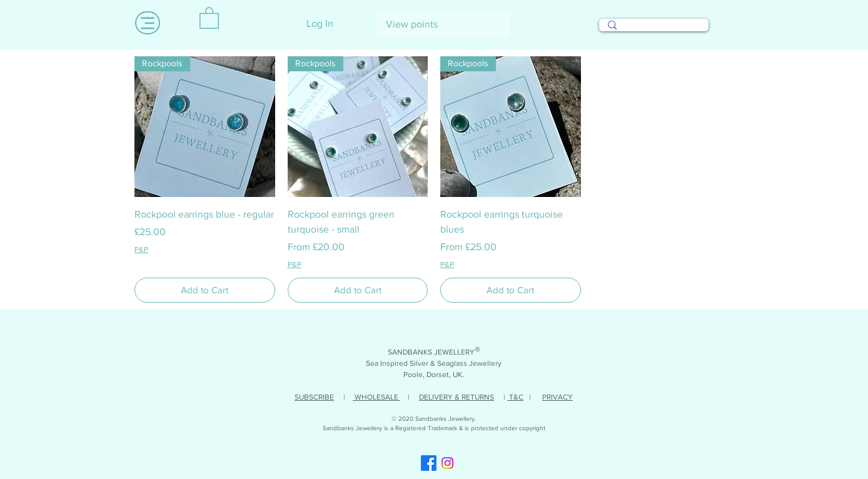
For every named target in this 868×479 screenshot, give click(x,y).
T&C (515, 397)
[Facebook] (429, 463)
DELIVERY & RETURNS (457, 397)
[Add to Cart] (205, 290)
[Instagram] (447, 463)
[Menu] (148, 23)
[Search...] (653, 31)
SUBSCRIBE (314, 397)
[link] (209, 17)
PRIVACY (558, 397)
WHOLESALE (376, 397)
